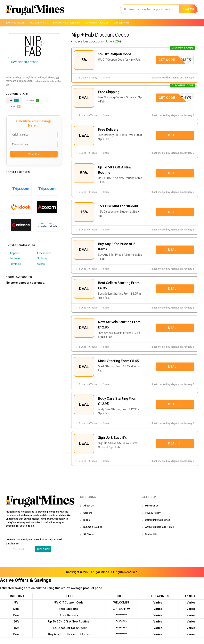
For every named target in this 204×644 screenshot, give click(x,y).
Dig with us (121, 22)
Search (188, 9)
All (14, 100)
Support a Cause (97, 22)
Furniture (15, 264)
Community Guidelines (158, 520)
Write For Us (152, 506)
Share (105, 78)
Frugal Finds (39, 22)
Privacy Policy (153, 513)
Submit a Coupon (93, 527)
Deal (175, 135)
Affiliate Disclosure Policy (159, 527)
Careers (88, 513)
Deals (15, 107)
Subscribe (43, 549)
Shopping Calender (67, 22)
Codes (33, 100)
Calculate (34, 154)
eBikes (41, 264)
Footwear (16, 258)
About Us (89, 506)
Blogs (87, 520)
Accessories (44, 253)
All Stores (89, 534)
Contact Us (151, 534)
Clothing (42, 258)
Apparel (15, 253)
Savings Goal (15, 22)
